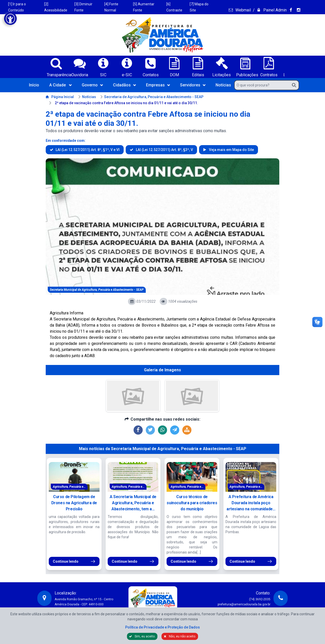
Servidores (193, 85)
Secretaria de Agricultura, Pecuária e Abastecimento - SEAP (152, 97)
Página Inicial (60, 97)
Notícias (223, 85)
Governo (92, 85)
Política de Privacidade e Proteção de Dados (162, 627)
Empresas (158, 85)
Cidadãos (124, 85)
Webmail (243, 10)
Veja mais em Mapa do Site (231, 150)
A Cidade (60, 85)
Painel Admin (274, 10)
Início (34, 85)
